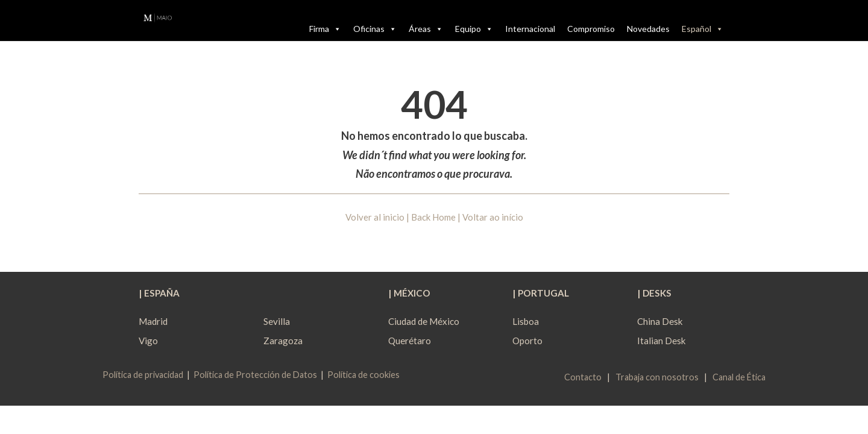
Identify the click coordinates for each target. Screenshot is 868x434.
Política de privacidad (143, 375)
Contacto (583, 377)
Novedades (648, 29)
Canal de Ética (739, 377)
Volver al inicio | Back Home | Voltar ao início (434, 217)
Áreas (426, 29)
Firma (325, 29)
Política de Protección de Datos (255, 375)
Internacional (530, 29)
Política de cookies (363, 375)
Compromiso (591, 29)
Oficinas (375, 29)
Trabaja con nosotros (657, 377)
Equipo (474, 29)
